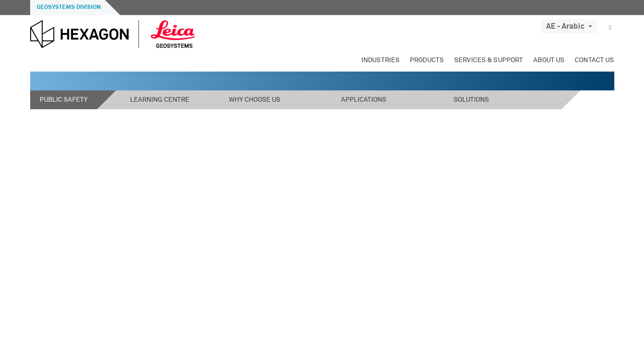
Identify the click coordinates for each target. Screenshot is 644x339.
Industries (380, 60)
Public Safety (64, 100)
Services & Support (489, 60)
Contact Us (594, 60)
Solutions (471, 100)
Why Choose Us (255, 100)
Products (427, 60)
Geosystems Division (69, 8)
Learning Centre (160, 100)
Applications (364, 100)
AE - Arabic (569, 26)
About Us (549, 60)
